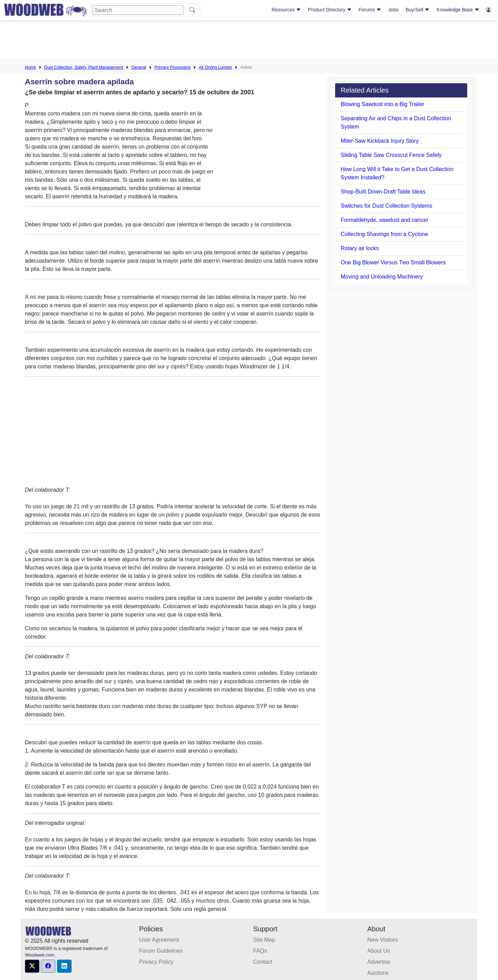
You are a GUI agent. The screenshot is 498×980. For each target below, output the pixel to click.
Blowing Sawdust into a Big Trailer (382, 104)
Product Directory (330, 10)
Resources (286, 10)
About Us (379, 951)
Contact (263, 962)
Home (30, 67)
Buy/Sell (418, 10)
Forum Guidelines (161, 951)
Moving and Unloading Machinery (382, 277)
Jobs (394, 10)
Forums (370, 10)
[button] (32, 966)
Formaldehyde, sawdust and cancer (384, 220)
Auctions (378, 973)
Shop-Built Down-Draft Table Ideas (383, 192)
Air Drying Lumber (216, 67)
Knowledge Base (458, 10)
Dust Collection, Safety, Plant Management (84, 67)
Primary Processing (173, 67)
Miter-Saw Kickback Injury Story (380, 141)
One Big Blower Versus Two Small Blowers (393, 262)
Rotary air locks (360, 248)
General (139, 67)
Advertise (379, 962)
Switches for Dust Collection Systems (386, 206)
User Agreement (159, 940)
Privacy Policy (156, 962)
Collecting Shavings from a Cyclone (384, 234)
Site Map (264, 940)
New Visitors (383, 940)
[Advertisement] (249, 41)
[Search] (138, 10)
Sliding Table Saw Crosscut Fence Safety (391, 155)
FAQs (260, 951)
